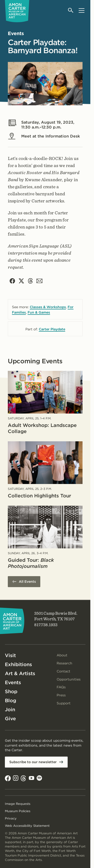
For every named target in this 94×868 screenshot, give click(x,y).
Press (61, 695)
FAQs (61, 687)
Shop (11, 691)
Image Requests (18, 804)
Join (10, 710)
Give (10, 719)
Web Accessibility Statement (27, 826)
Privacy (11, 818)
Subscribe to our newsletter (33, 762)
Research (64, 663)
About (62, 655)
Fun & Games (39, 312)
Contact (63, 671)
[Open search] (71, 10)
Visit (10, 655)
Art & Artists (20, 673)
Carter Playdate (52, 329)
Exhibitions (18, 664)
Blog (10, 700)
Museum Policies (18, 811)
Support (64, 703)
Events (13, 682)
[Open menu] (81, 10)
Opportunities (69, 679)
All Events (27, 582)
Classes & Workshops (48, 307)
